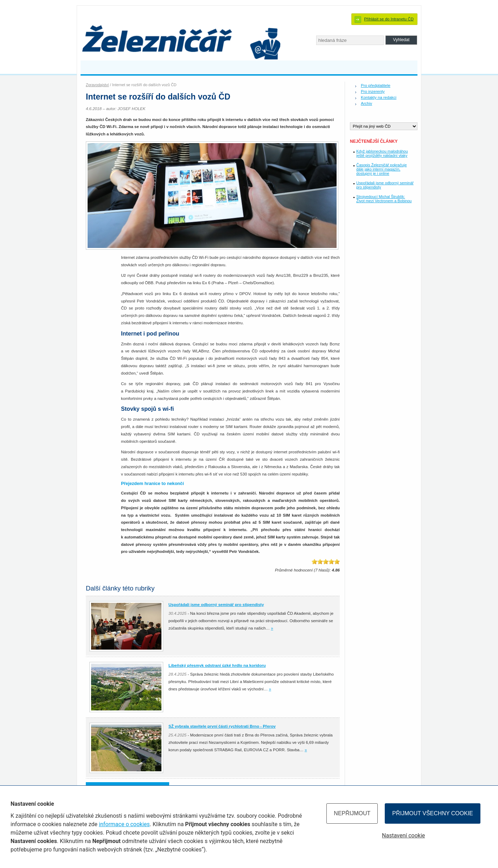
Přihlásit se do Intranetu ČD (389, 19)
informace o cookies (124, 824)
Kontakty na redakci (379, 97)
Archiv (366, 103)
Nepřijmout (352, 813)
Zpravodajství (97, 85)
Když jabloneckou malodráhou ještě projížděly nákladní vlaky (382, 153)
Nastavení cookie (403, 835)
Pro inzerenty (373, 91)
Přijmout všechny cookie (433, 813)
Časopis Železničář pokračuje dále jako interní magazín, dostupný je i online (381, 169)
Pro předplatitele (376, 85)
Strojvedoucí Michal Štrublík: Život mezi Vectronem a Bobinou (384, 199)
